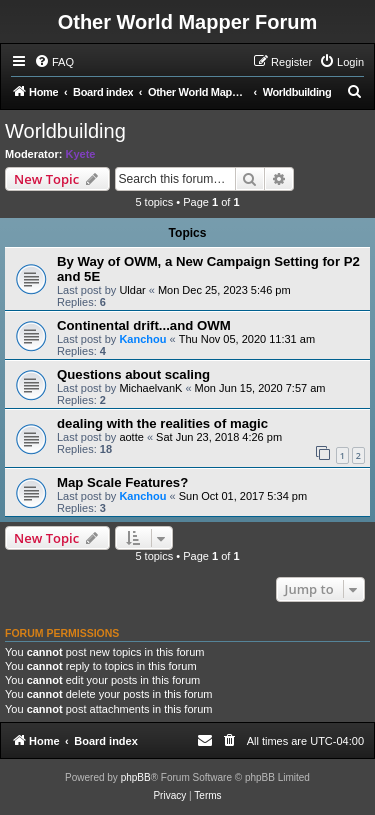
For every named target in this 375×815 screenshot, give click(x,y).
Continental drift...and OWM (144, 325)
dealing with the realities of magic (162, 423)
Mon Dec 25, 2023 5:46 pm (224, 290)
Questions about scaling (133, 374)
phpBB (136, 777)
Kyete (81, 154)
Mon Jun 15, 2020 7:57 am (260, 388)
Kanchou (142, 339)
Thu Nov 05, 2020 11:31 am (247, 339)
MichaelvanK (150, 388)
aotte (131, 437)
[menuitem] (54, 62)
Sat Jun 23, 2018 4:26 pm (219, 437)
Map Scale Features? (122, 482)
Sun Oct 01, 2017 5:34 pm (243, 496)
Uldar (132, 290)
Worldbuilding (65, 131)
